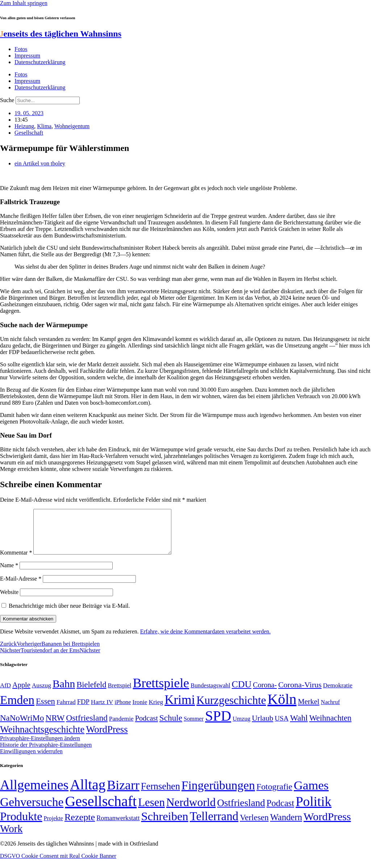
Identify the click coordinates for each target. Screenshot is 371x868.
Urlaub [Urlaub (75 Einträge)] (262, 727)
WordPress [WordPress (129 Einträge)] (107, 738)
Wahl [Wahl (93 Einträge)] (299, 726)
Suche (7, 100)
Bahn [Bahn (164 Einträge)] (64, 692)
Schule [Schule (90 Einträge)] (171, 726)
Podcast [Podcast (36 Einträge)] (280, 812)
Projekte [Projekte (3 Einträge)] (53, 827)
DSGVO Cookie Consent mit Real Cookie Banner (58, 865)
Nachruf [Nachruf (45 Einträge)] (330, 711)
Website (9, 601)
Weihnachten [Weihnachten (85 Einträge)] (330, 727)
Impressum (27, 56)
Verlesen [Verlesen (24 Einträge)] (254, 826)
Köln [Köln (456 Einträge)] (282, 708)
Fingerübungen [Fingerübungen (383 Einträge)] (218, 794)
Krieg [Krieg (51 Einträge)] (156, 711)
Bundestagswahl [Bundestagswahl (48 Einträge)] (210, 694)
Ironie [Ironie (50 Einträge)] (140, 711)
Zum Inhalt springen (24, 3)
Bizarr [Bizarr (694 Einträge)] (123, 794)
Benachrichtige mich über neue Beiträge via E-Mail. (69, 614)
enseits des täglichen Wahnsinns (61, 34)
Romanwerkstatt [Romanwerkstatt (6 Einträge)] (118, 827)
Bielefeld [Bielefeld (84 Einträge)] (91, 693)
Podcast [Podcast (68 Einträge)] (147, 727)
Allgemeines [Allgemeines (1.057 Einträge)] (34, 794)
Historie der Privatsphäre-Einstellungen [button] (46, 753)
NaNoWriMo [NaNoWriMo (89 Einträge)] (22, 727)
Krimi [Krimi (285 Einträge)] (180, 709)
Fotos (21, 49)
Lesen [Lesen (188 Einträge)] (151, 811)
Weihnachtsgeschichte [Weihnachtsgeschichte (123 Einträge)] (42, 738)
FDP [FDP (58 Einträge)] (83, 710)
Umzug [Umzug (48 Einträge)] (241, 727)
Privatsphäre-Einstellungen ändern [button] (40, 747)
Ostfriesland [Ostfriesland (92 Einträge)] (87, 726)
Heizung (24, 126)
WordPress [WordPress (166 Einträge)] (327, 825)
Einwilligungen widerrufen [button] (31, 760)
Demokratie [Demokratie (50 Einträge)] (338, 694)
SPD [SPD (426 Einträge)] (218, 724)
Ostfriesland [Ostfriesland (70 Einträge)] (241, 812)
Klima (44, 126)
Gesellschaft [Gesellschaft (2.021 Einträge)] (101, 810)
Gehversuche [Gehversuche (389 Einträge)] (32, 811)
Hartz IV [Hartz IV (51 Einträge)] (102, 711)
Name (9, 574)
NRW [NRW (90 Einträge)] (55, 726)
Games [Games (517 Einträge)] (311, 794)
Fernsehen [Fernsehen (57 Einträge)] (161, 795)
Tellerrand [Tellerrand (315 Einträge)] (214, 825)
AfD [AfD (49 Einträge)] (5, 694)
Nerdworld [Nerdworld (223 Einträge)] (191, 811)
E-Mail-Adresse (21, 587)
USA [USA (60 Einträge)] (282, 727)
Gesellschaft (29, 133)
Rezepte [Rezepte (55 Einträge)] (80, 826)
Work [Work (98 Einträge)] (11, 837)
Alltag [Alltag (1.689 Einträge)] (88, 793)
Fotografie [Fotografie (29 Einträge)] (274, 795)
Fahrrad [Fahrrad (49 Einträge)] (66, 711)
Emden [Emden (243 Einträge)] (17, 709)
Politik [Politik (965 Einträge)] (314, 810)
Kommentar (16, 561)
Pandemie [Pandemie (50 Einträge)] (121, 727)
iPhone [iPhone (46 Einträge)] (123, 711)
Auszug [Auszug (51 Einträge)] (41, 694)
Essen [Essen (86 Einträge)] (45, 710)
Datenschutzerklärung (40, 62)
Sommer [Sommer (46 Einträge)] (194, 728)
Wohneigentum (72, 126)
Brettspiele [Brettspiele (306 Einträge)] (161, 692)
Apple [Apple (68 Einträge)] (21, 694)
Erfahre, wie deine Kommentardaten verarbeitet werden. (205, 640)
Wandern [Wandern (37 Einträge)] (286, 826)
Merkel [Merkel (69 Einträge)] (309, 710)
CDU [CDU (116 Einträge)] (242, 693)
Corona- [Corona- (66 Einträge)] (265, 694)
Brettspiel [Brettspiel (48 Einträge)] (120, 694)
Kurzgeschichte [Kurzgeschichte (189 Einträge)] (231, 709)
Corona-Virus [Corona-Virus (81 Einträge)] (300, 693)
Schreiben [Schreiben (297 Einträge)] (164, 825)
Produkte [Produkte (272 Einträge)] (21, 825)
